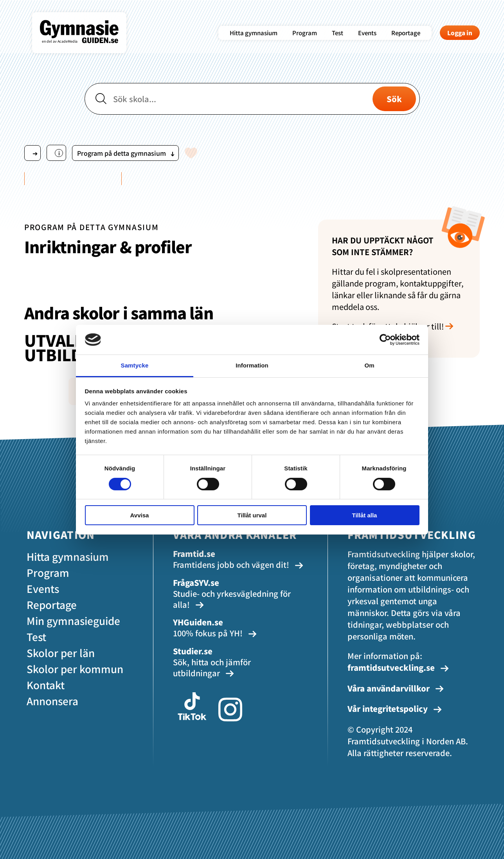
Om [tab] (369, 365)
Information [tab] (252, 365)
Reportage (406, 33)
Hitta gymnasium (254, 33)
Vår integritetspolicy (395, 709)
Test (337, 33)
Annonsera (52, 701)
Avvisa (140, 515)
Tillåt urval (252, 515)
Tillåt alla (365, 515)
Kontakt (46, 685)
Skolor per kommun (75, 669)
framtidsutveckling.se (398, 667)
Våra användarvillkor (396, 688)
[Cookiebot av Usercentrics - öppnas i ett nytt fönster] (385, 340)
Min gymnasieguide (73, 620)
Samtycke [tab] (135, 365)
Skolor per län (61, 653)
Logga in (460, 33)
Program (305, 33)
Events (367, 33)
